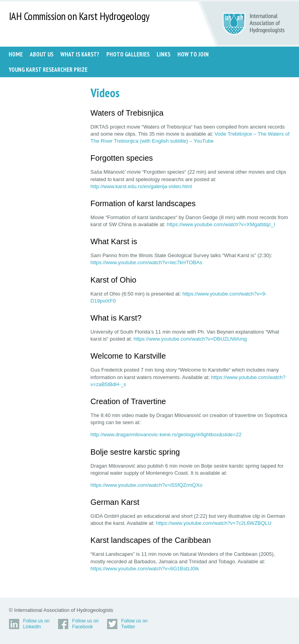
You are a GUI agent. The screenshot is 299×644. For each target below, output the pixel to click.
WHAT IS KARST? (80, 54)
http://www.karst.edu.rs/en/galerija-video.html (141, 186)
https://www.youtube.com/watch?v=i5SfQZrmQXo (147, 485)
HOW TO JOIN (193, 54)
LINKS (163, 54)
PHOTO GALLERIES (128, 54)
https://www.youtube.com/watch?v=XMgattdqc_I (221, 224)
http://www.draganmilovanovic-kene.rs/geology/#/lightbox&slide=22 (166, 434)
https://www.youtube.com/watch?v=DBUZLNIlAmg (190, 339)
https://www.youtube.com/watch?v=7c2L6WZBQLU (213, 523)
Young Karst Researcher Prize (48, 70)
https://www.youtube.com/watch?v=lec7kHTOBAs (147, 262)
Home (16, 54)
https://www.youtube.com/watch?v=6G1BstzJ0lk (145, 569)
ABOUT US (42, 54)
